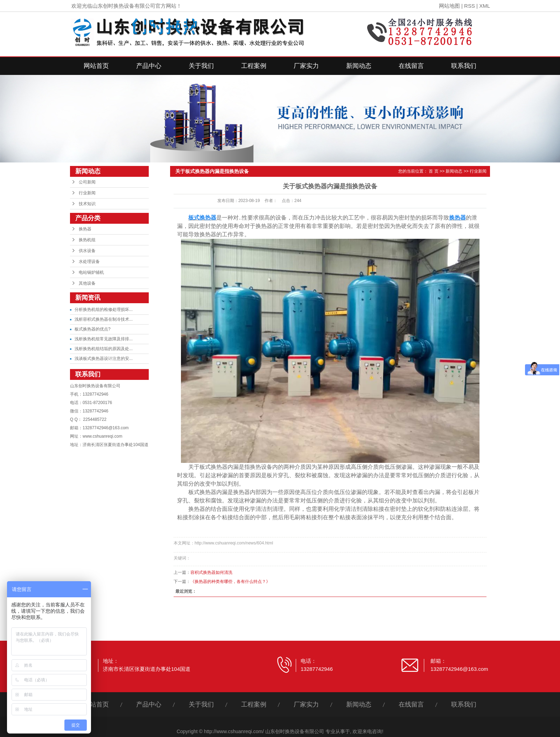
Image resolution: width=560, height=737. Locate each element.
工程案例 (254, 66)
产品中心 (149, 66)
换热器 (85, 229)
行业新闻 (87, 193)
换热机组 (87, 240)
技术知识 (87, 204)
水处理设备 (89, 262)
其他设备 (87, 283)
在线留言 (411, 66)
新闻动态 (359, 66)
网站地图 (449, 6)
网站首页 (96, 66)
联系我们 (464, 66)
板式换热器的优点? (93, 329)
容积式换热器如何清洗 (211, 572)
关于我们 (201, 66)
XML (485, 6)
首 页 (433, 171)
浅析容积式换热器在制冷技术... (104, 319)
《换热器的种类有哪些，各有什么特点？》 (230, 582)
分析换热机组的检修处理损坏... (104, 310)
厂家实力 (306, 66)
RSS (470, 6)
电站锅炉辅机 (91, 272)
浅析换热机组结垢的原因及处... (104, 349)
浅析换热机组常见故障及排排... (104, 339)
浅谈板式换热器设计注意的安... (104, 359)
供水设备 (87, 251)
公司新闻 (87, 182)
